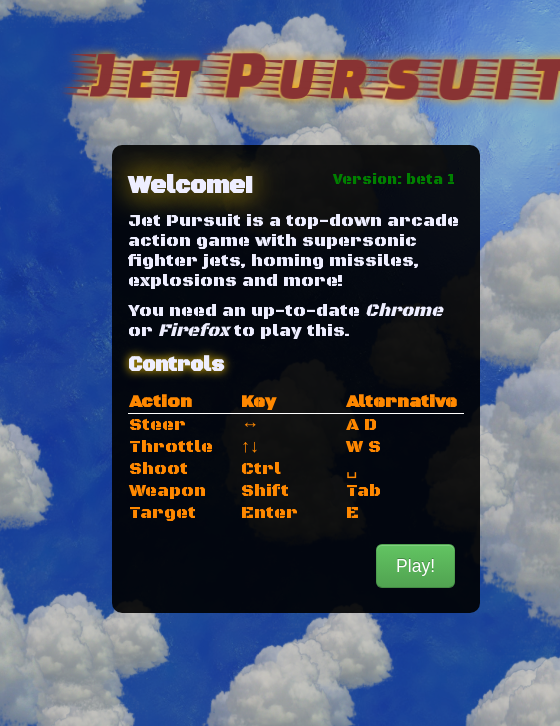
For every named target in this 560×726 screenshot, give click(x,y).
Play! (415, 566)
